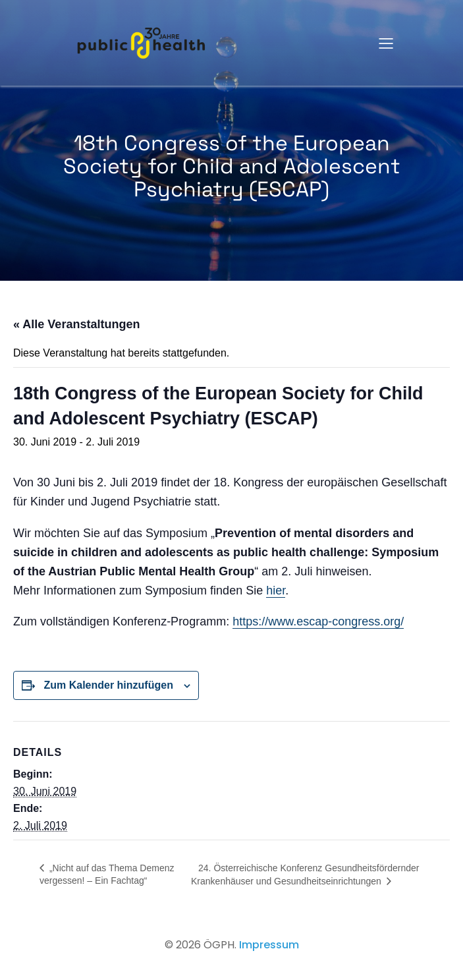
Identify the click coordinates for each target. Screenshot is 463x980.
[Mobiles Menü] (387, 43)
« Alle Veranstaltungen (76, 324)
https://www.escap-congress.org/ (318, 621)
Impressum (269, 945)
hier (276, 591)
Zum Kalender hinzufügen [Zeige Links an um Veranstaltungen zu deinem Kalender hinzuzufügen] (108, 685)
